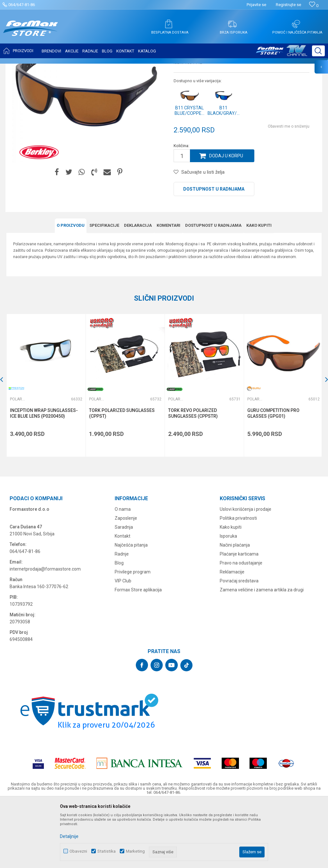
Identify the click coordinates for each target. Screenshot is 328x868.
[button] (318, 51)
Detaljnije (69, 836)
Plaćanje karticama (239, 617)
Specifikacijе (104, 289)
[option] (46, 449)
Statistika (107, 851)
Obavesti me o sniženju (289, 190)
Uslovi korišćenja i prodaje (246, 572)
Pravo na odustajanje (241, 626)
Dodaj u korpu (226, 219)
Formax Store (18, 68)
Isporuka (228, 599)
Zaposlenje (126, 581)
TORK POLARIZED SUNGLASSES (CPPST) (122, 477)
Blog (119, 626)
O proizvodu (71, 289)
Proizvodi (43, 68)
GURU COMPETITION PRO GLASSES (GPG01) (272, 477)
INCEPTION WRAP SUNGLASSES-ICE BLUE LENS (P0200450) (44, 477)
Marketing (135, 851)
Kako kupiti (259, 289)
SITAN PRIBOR (68, 68)
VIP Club (123, 644)
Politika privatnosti (238, 581)
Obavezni (78, 851)
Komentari (168, 289)
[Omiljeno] (314, 6)
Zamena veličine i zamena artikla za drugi (262, 653)
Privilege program (133, 635)
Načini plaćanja (235, 608)
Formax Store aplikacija (138, 653)
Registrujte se (288, 5)
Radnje (122, 617)
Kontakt (123, 599)
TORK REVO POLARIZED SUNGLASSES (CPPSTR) (192, 477)
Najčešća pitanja (131, 608)
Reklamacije (232, 635)
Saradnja (124, 590)
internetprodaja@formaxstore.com (45, 632)
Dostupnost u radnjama (214, 253)
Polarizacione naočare (106, 68)
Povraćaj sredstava (239, 644)
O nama (123, 572)
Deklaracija (138, 289)
